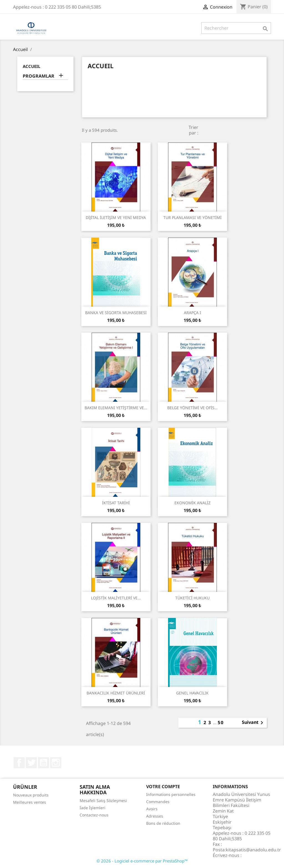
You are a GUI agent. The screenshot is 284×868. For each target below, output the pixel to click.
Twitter (31, 763)
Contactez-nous (94, 815)
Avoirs (152, 809)
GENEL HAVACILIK (192, 693)
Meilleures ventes (30, 802)
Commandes (158, 802)
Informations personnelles (171, 794)
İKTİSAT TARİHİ (116, 503)
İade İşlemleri (92, 808)
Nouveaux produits (31, 795)
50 (221, 722)
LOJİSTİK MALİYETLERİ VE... (116, 598)
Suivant (253, 723)
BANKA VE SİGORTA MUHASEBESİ (116, 313)
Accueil (31, 66)
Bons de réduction (163, 823)
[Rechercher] (236, 28)
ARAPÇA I (192, 313)
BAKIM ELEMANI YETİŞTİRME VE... (116, 408)
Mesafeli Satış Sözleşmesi (103, 800)
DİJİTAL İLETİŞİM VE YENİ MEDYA (116, 217)
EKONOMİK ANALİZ (192, 503)
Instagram (56, 763)
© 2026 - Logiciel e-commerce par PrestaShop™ (142, 861)
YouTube (44, 763)
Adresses (155, 816)
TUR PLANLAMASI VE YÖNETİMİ (192, 217)
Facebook (19, 763)
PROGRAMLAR (39, 76)
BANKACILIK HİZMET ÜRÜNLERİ (116, 693)
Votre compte (163, 786)
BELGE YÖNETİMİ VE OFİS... (192, 408)
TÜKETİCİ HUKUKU (192, 598)
